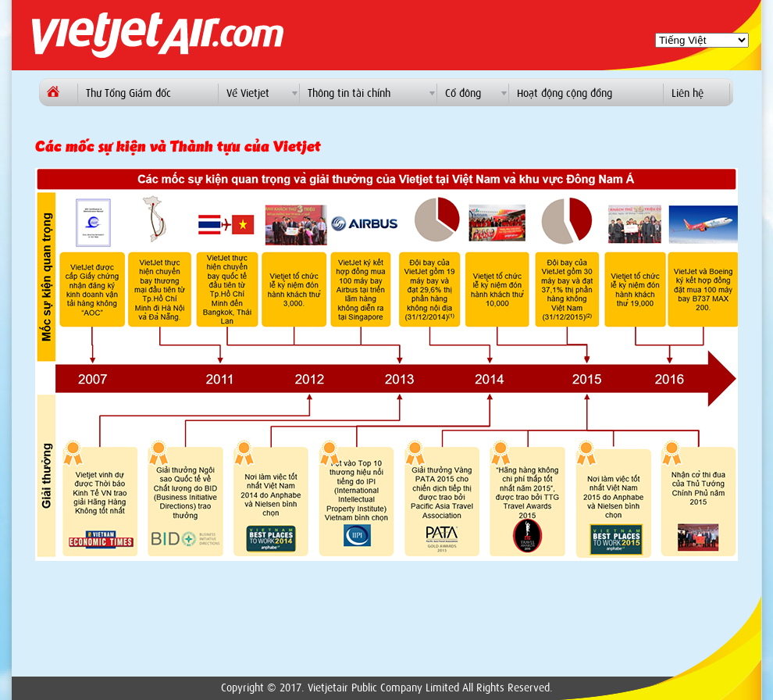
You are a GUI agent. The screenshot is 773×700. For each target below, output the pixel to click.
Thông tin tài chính (349, 93)
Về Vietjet (248, 93)
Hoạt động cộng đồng (565, 93)
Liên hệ (688, 93)
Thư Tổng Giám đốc (128, 93)
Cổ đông (463, 93)
